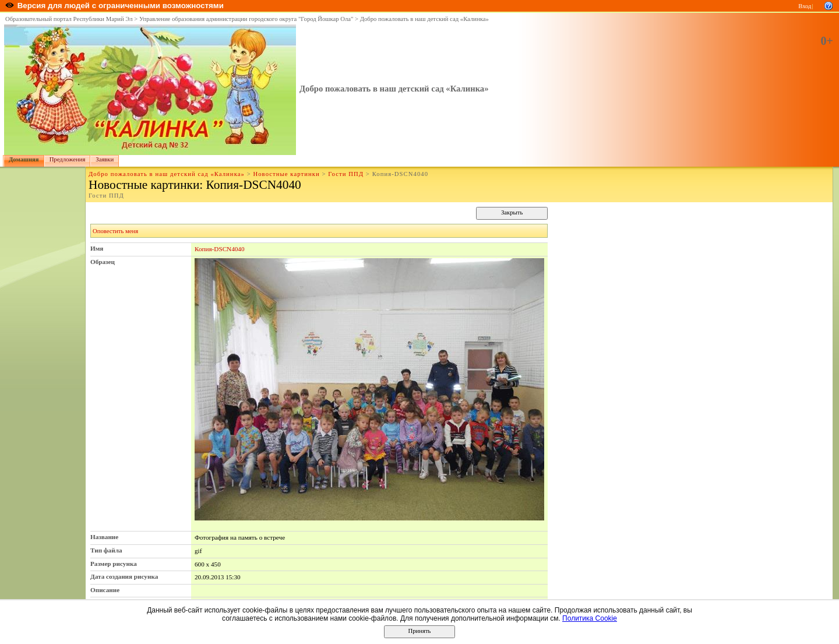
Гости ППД (346, 174)
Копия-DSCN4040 (220, 249)
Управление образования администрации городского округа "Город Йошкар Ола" (246, 19)
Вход (805, 6)
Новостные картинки (286, 174)
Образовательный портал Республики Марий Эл (69, 19)
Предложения (68, 159)
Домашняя (24, 159)
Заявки (105, 159)
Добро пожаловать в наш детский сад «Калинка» (424, 19)
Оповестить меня (115, 231)
